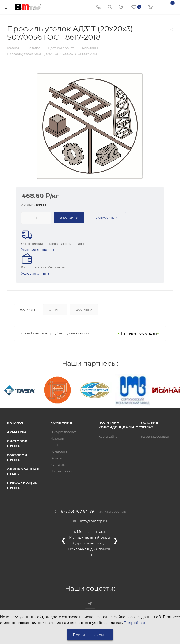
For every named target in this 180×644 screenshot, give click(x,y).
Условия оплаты (36, 273)
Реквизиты (59, 451)
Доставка (84, 310)
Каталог (16, 422)
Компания (61, 422)
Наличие (28, 310)
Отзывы (56, 458)
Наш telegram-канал (90, 604)
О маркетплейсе (64, 432)
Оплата (55, 310)
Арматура (17, 432)
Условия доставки (37, 250)
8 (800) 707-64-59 (77, 512)
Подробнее (134, 623)
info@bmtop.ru (94, 521)
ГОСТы (56, 445)
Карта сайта (108, 436)
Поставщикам (62, 471)
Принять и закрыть (90, 635)
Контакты (58, 465)
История (57, 438)
